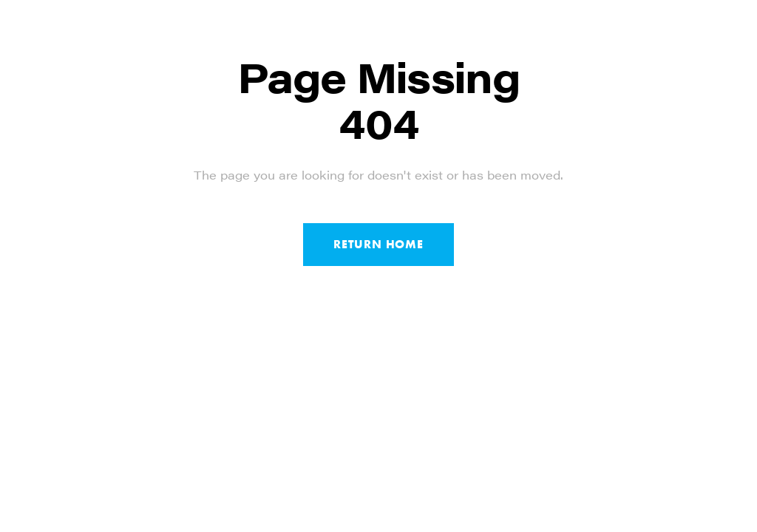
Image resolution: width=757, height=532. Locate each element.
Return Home (378, 244)
